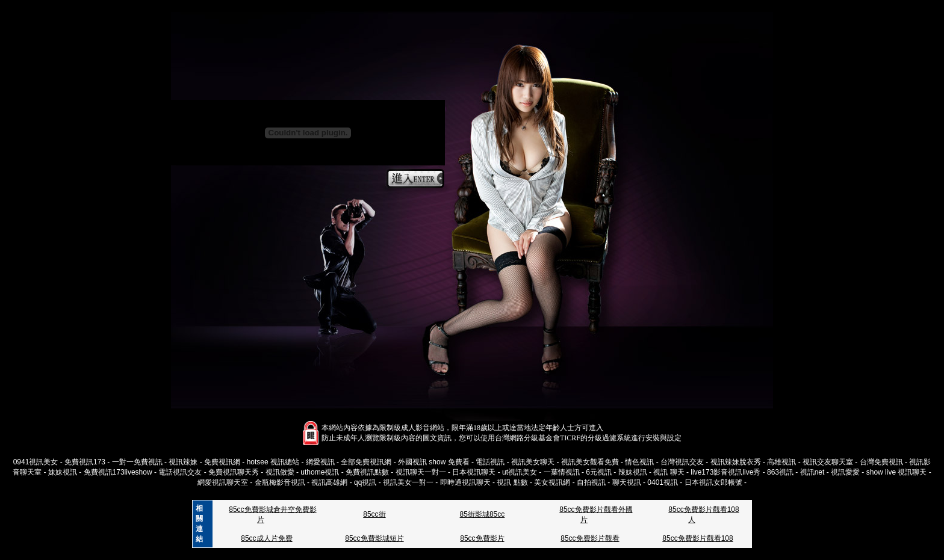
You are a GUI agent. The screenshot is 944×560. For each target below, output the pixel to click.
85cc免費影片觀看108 (697, 538)
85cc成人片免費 (266, 538)
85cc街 (374, 514)
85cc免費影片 (482, 538)
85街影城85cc (483, 514)
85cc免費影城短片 (374, 538)
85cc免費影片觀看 (590, 538)
